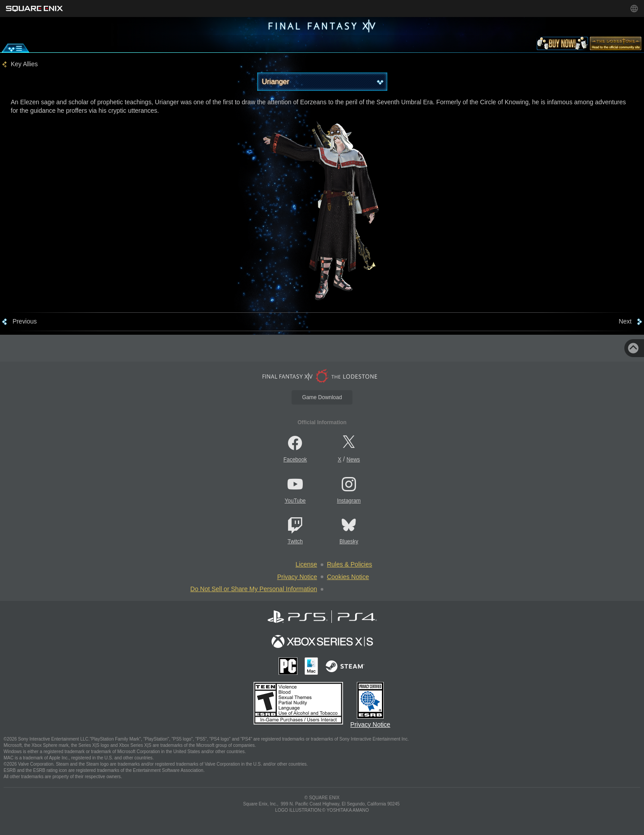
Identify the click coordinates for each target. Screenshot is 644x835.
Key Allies (24, 64)
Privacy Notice (297, 577)
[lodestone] (616, 45)
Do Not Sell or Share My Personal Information (254, 589)
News (353, 460)
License (306, 564)
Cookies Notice (348, 577)
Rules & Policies (350, 564)
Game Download (322, 397)
